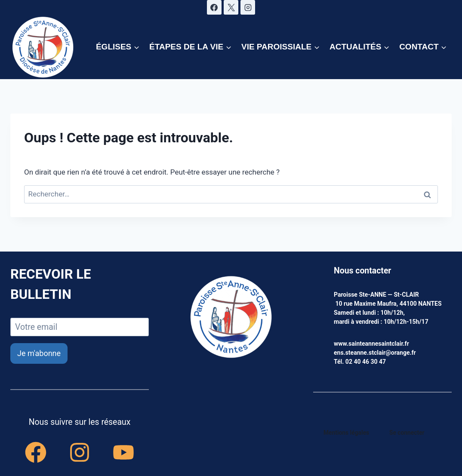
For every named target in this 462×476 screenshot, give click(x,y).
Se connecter (407, 433)
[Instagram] (248, 7)
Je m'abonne (39, 353)
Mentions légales (347, 433)
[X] (231, 7)
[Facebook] (214, 7)
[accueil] (231, 318)
